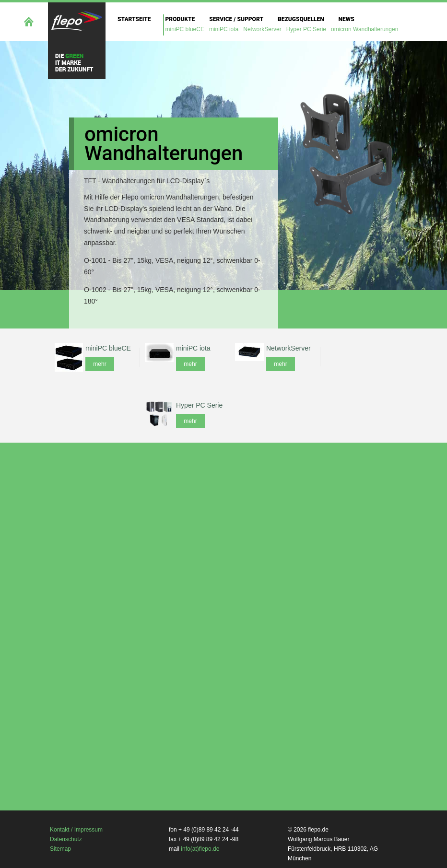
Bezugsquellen (301, 19)
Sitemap (60, 849)
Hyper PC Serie (306, 29)
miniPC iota (224, 29)
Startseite (134, 19)
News (347, 19)
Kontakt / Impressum (76, 830)
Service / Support (236, 19)
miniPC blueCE (185, 29)
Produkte (180, 19)
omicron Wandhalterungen (365, 29)
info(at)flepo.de (200, 849)
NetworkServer (262, 29)
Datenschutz (66, 839)
